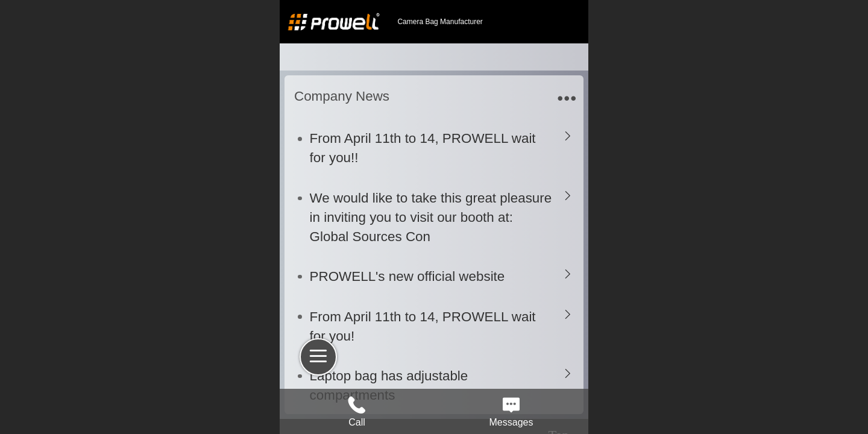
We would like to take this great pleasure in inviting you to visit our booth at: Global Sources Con (431, 217)
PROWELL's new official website (407, 276)
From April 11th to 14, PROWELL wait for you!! (423, 148)
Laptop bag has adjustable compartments (389, 385)
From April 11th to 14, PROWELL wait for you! (423, 326)
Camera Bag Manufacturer (440, 22)
